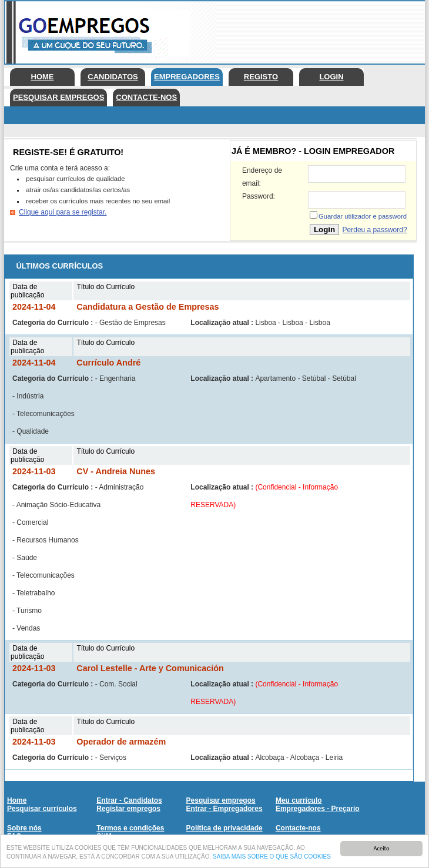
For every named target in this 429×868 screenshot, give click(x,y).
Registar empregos (128, 809)
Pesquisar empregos (58, 97)
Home (43, 77)
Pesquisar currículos (42, 809)
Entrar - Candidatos (129, 800)
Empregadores (187, 77)
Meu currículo (299, 800)
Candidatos (113, 77)
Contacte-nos (146, 97)
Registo (261, 77)
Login (331, 77)
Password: (259, 196)
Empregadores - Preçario (318, 809)
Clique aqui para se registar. (63, 212)
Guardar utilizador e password (363, 216)
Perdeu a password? (375, 230)
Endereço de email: (262, 177)
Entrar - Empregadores (224, 809)
